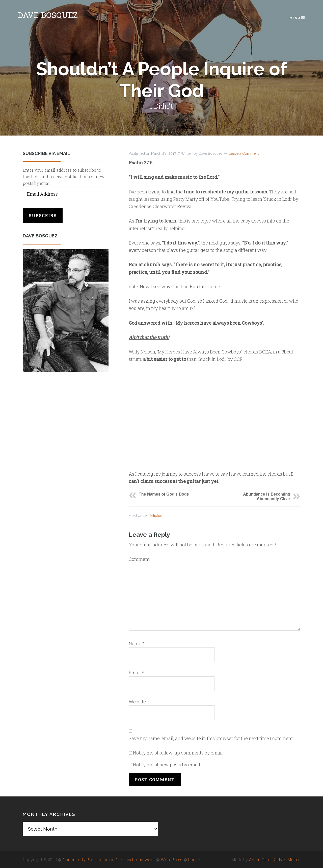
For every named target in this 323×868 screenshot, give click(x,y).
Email (136, 673)
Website (137, 702)
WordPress (171, 860)
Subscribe (43, 216)
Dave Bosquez (48, 15)
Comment (139, 559)
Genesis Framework (135, 860)
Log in (194, 860)
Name (137, 643)
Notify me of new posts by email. (167, 765)
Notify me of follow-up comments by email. (178, 753)
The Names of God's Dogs (164, 494)
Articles (156, 516)
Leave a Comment (244, 153)
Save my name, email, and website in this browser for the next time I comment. (211, 738)
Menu (297, 18)
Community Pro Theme (85, 860)
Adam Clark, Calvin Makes (275, 860)
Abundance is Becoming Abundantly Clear (267, 496)
